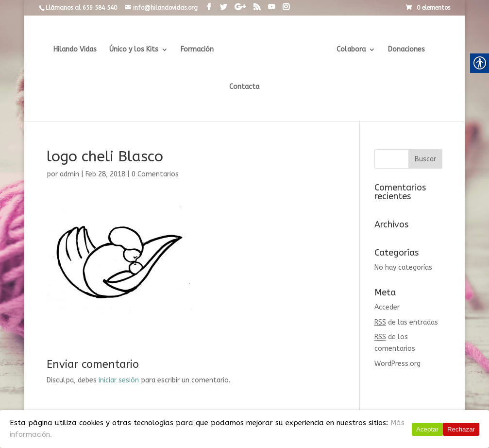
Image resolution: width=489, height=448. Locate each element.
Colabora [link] (349, 50)
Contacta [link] (244, 87)
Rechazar (461, 429)
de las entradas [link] (406, 322)
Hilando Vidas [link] (77, 50)
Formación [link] (199, 50)
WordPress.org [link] (397, 364)
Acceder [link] (387, 307)
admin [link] (69, 174)
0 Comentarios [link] (155, 174)
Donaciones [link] (405, 50)
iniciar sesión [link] (119, 380)
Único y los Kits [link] (136, 50)
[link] (209, 7)
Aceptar (427, 429)
